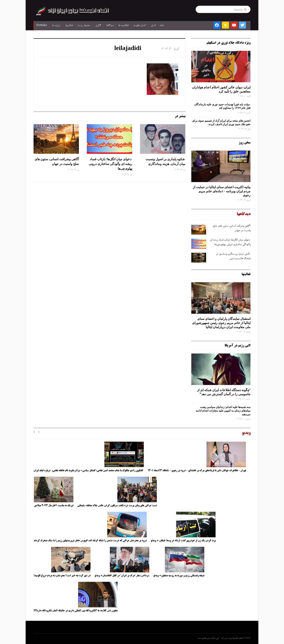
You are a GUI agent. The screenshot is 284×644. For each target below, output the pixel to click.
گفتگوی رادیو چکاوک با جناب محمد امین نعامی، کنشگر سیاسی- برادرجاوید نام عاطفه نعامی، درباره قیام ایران (89, 471)
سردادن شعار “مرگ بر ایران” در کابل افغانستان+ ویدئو (122, 576)
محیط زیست (84, 26)
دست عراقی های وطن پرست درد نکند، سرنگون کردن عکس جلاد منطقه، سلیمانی (117, 506)
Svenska (42, 26)
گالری (98, 26)
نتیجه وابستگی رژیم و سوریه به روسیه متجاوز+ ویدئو (179, 576)
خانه (162, 26)
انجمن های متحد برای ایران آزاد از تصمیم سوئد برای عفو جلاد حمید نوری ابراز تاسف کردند (221, 122)
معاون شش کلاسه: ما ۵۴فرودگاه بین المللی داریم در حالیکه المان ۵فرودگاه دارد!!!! (76, 611)
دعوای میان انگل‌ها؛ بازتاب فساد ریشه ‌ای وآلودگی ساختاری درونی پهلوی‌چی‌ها (110, 164)
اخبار (153, 26)
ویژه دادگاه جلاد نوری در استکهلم (228, 43)
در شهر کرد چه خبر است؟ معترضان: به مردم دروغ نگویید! (62, 576)
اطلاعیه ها (123, 26)
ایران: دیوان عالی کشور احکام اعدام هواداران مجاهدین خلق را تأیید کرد (221, 89)
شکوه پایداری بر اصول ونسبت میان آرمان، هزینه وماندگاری (165, 161)
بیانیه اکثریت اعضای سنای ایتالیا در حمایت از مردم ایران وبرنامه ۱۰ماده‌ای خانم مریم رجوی (222, 191)
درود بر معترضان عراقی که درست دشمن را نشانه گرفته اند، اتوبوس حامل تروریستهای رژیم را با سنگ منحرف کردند (90, 541)
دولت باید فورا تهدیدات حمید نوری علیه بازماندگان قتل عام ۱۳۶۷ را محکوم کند (222, 106)
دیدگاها (110, 26)
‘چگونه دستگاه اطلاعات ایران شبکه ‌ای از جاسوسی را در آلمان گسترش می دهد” (224, 392)
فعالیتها (69, 26)
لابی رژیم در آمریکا (238, 346)
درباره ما (56, 26)
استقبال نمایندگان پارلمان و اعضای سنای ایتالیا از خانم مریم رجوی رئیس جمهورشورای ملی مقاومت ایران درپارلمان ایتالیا (221, 323)
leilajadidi (128, 49)
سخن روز (245, 143)
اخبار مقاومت (139, 26)
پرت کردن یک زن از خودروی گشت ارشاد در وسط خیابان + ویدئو (183, 541)
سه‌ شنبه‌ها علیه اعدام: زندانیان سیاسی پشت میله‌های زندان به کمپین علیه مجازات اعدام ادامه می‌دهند (223, 411)
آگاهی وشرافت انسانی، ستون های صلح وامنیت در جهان (57, 161)
